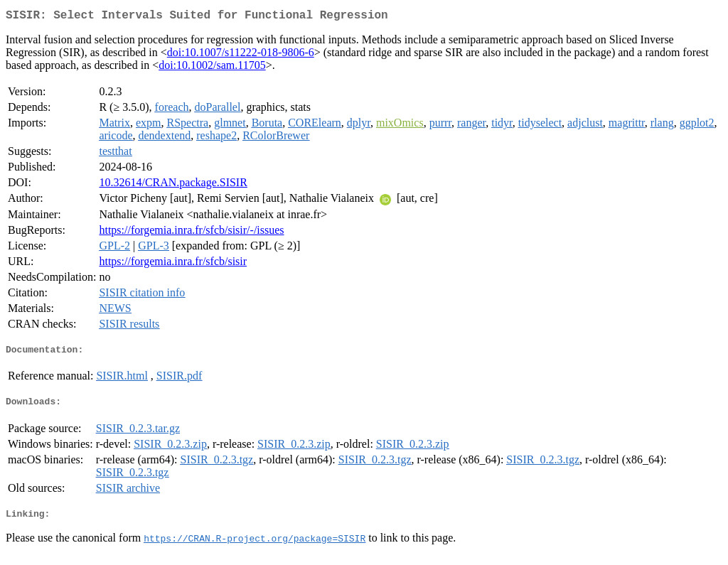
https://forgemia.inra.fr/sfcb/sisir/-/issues (191, 233)
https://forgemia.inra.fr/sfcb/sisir (173, 264)
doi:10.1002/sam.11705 (212, 68)
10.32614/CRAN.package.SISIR (173, 185)
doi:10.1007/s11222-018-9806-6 (241, 55)
